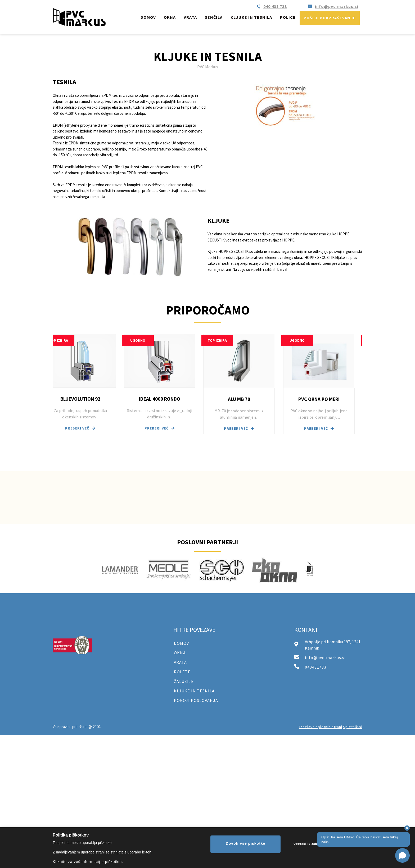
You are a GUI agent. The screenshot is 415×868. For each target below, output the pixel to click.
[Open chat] (402, 855)
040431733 (316, 667)
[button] (88, 384)
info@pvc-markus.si (337, 6)
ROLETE (182, 672)
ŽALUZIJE (184, 681)
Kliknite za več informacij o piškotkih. (88, 862)
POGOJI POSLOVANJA (196, 700)
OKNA (180, 653)
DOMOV (181, 643)
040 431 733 (275, 6)
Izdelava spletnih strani (321, 727)
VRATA (180, 662)
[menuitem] (148, 18)
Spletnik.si (353, 727)
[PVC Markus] (79, 17)
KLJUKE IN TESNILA (194, 691)
